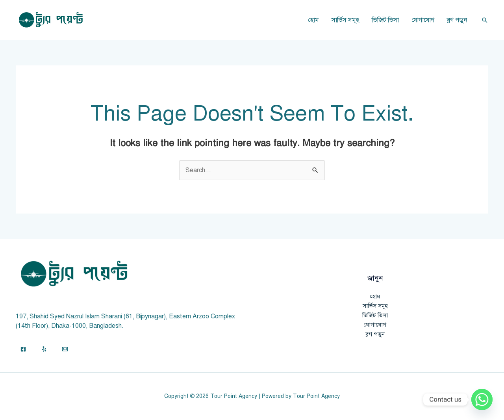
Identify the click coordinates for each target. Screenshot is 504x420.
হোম (313, 20)
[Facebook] (23, 349)
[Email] (65, 349)
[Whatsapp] (482, 400)
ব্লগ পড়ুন (457, 20)
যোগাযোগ (423, 20)
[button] (485, 20)
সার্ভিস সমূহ (345, 20)
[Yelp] (44, 349)
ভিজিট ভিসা (385, 20)
